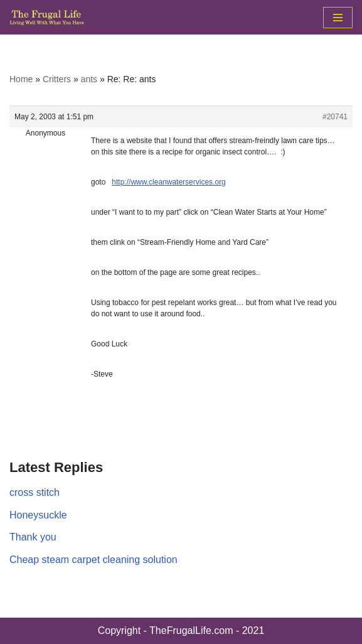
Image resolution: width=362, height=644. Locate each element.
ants (89, 79)
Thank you (33, 537)
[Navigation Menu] (338, 18)
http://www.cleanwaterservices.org (168, 182)
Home (21, 79)
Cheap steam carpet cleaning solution (93, 560)
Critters (57, 79)
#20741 (335, 117)
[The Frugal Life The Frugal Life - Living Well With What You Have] (47, 17)
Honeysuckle (38, 515)
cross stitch (35, 492)
